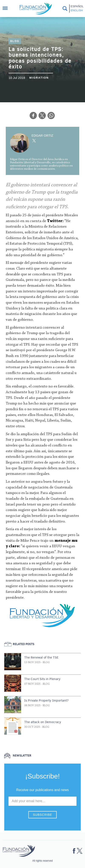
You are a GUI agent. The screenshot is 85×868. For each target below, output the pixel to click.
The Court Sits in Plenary (42, 679)
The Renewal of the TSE (41, 657)
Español (77, 6)
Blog (15, 41)
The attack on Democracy (43, 722)
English (77, 10)
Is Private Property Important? (46, 700)
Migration (39, 78)
